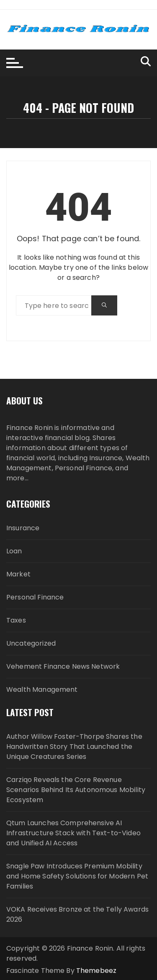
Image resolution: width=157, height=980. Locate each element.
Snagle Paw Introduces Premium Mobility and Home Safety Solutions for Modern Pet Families (77, 876)
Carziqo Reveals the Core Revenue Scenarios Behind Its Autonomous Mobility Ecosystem (76, 790)
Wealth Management (42, 689)
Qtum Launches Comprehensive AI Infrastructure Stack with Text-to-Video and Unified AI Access (73, 833)
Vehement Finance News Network (63, 666)
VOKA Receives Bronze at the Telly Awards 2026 (77, 914)
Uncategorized (31, 643)
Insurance (23, 528)
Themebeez (96, 971)
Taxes (16, 620)
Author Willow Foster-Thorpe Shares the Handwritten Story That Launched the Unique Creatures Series (74, 747)
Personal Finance (35, 597)
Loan (14, 551)
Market (18, 574)
